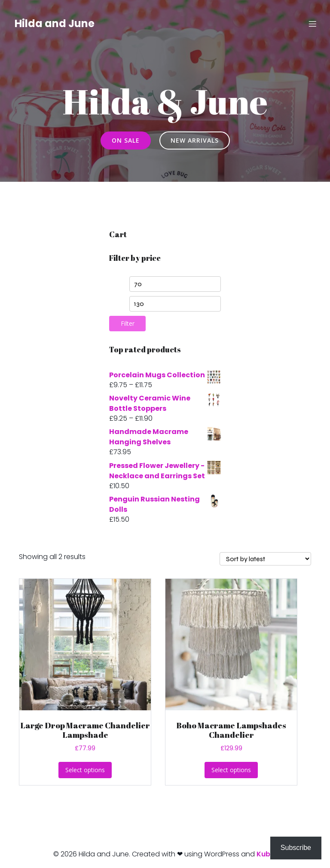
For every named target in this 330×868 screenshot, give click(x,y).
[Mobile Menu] (312, 24)
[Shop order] (265, 559)
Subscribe (296, 848)
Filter (128, 323)
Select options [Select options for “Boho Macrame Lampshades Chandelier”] (231, 770)
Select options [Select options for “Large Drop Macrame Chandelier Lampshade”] (85, 770)
